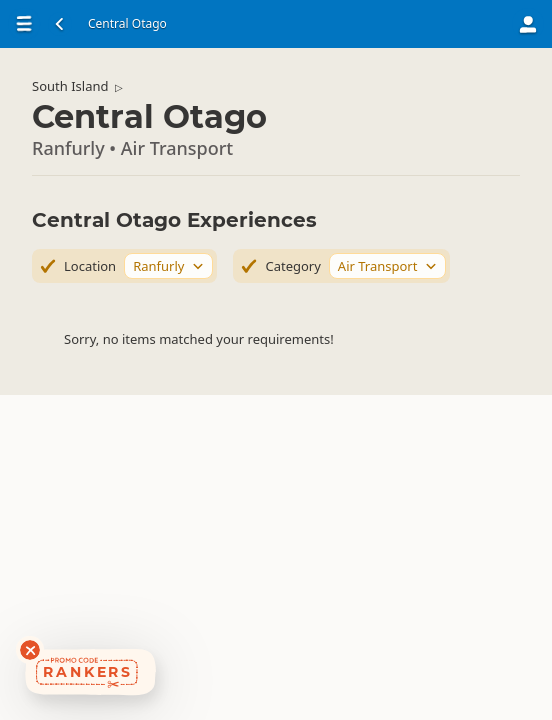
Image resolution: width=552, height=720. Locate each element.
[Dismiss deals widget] (30, 650)
